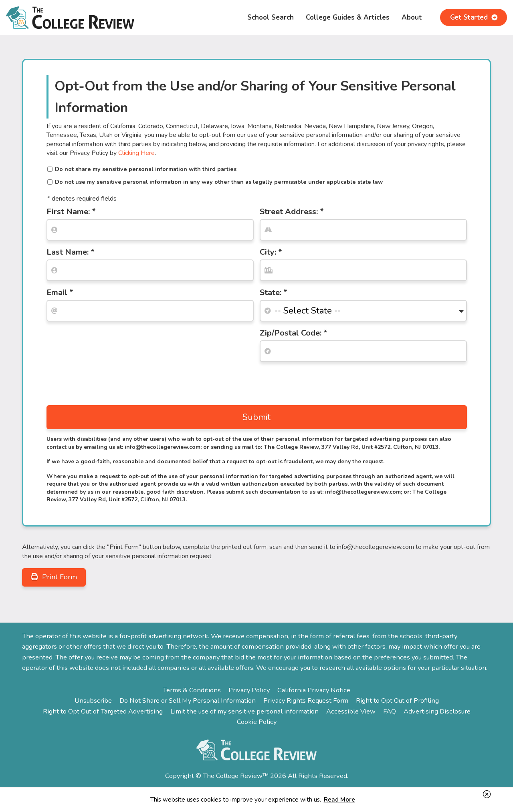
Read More (339, 800)
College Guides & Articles (348, 17)
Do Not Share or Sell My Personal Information (188, 698)
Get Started (474, 17)
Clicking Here (136, 153)
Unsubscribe (93, 698)
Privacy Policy (249, 688)
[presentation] (107, 382)
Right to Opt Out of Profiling (397, 698)
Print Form (54, 575)
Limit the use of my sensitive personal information (244, 709)
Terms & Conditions (192, 688)
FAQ (390, 709)
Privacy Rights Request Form (306, 698)
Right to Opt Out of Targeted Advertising (103, 709)
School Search (271, 17)
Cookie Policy (257, 720)
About (412, 17)
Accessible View (351, 709)
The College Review (70, 17)
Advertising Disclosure (437, 709)
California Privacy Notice (314, 688)
